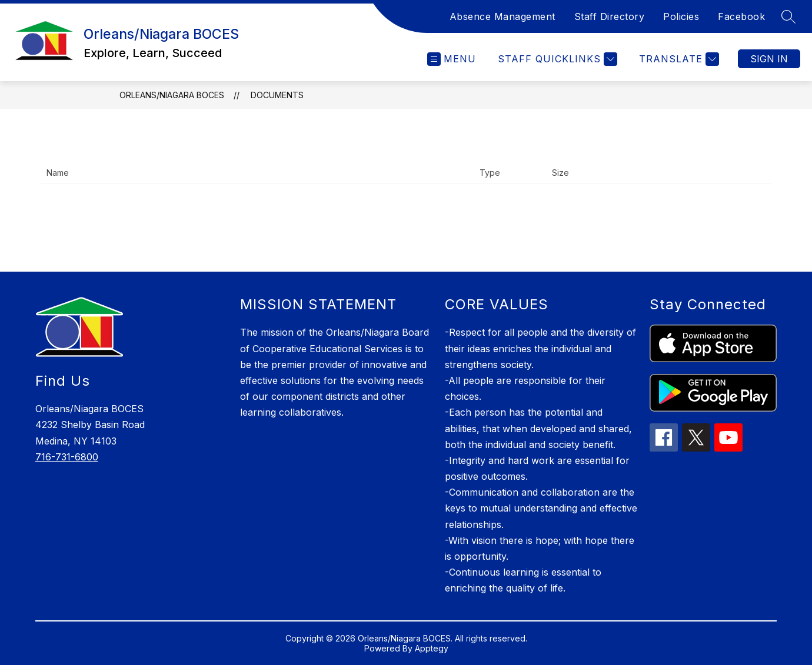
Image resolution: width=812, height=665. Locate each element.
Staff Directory (610, 16)
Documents (277, 95)
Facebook (741, 16)
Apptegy (432, 648)
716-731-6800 (67, 457)
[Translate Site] (678, 59)
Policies (681, 16)
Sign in (769, 59)
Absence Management (502, 16)
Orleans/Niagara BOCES (172, 95)
